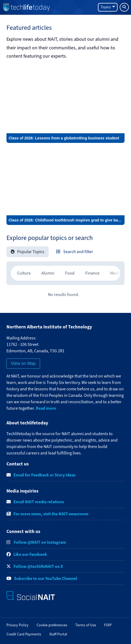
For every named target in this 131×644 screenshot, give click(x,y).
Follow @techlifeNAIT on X (38, 566)
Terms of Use (86, 625)
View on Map (23, 363)
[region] (65, 273)
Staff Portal (58, 634)
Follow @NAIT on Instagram (40, 542)
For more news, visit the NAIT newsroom (51, 514)
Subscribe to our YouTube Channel (46, 578)
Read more (46, 408)
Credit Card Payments (24, 634)
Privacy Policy (17, 625)
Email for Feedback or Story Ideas (45, 475)
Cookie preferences (52, 625)
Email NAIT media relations (39, 502)
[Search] (124, 7)
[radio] (24, 273)
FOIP (108, 625)
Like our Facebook (30, 554)
